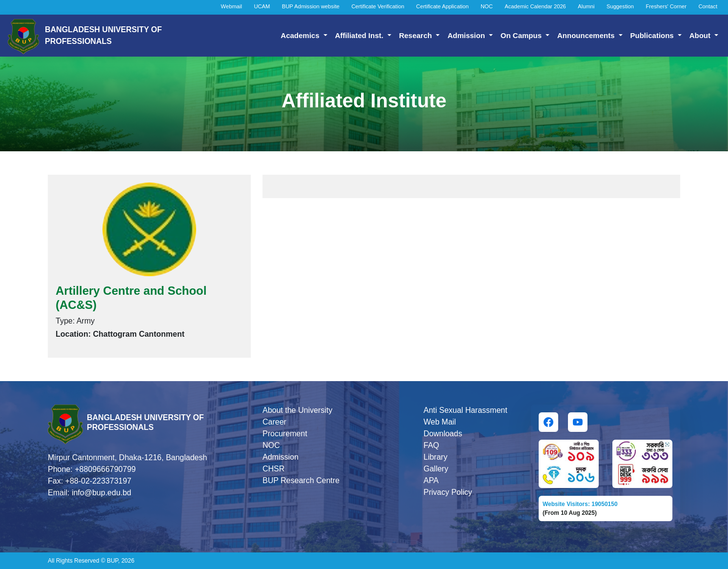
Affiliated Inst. (360, 35)
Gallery (436, 469)
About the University (297, 410)
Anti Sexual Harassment (465, 410)
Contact (708, 6)
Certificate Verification (378, 6)
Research (417, 35)
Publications (653, 35)
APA (431, 480)
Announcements (587, 35)
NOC (487, 6)
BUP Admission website (311, 6)
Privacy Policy (448, 492)
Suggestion (620, 6)
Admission (467, 35)
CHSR (273, 469)
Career (274, 422)
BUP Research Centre (301, 480)
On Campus (522, 35)
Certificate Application (443, 6)
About (701, 35)
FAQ (431, 445)
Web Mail (440, 422)
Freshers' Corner (666, 6)
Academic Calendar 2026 (535, 6)
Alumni (586, 6)
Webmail (232, 6)
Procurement (285, 434)
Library (435, 457)
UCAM (262, 6)
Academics (301, 35)
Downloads (443, 434)
